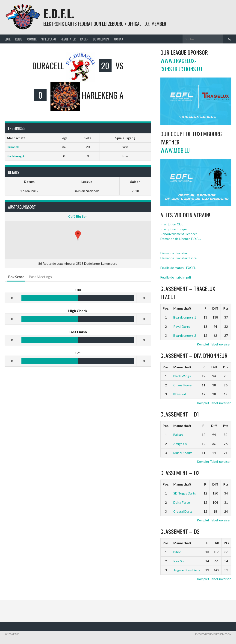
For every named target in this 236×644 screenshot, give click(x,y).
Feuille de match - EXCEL (178, 268)
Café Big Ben (78, 216)
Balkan (178, 435)
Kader (84, 39)
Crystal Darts (183, 511)
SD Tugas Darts (185, 493)
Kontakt (119, 39)
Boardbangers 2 (185, 335)
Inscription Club (172, 224)
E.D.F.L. (59, 13)
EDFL (8, 39)
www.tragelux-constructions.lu (181, 65)
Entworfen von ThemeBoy (213, 634)
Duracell (13, 147)
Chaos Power (183, 385)
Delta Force (182, 502)
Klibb (19, 39)
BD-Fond (180, 394)
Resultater (68, 39)
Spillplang (49, 39)
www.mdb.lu (175, 150)
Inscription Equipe (174, 229)
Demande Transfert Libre (178, 258)
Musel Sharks (183, 453)
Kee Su (178, 561)
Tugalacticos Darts (187, 570)
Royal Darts (182, 326)
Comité (32, 39)
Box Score (16, 277)
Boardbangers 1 (185, 317)
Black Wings (182, 376)
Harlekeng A (16, 156)
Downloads (101, 39)
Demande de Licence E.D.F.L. (181, 239)
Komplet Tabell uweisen (214, 344)
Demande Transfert (175, 253)
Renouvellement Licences (179, 234)
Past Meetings (40, 277)
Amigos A (180, 444)
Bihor (177, 552)
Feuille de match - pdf (176, 277)
